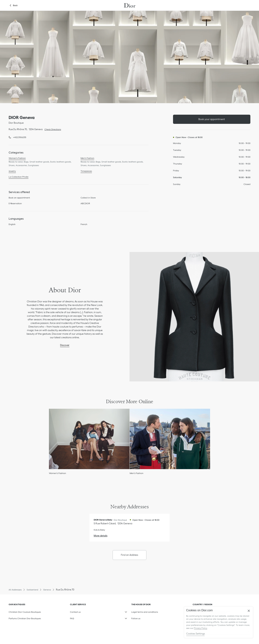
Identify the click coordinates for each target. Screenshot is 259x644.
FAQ (87, 618)
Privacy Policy (201, 628)
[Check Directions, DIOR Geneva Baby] (113, 523)
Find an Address (129, 555)
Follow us (148, 618)
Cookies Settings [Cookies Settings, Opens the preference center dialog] (196, 634)
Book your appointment (212, 119)
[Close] (249, 611)
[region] (219, 622)
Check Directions (52, 129)
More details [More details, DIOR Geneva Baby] (101, 536)
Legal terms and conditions (148, 611)
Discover (65, 345)
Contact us (87, 611)
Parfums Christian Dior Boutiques (25, 618)
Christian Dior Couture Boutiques (25, 612)
